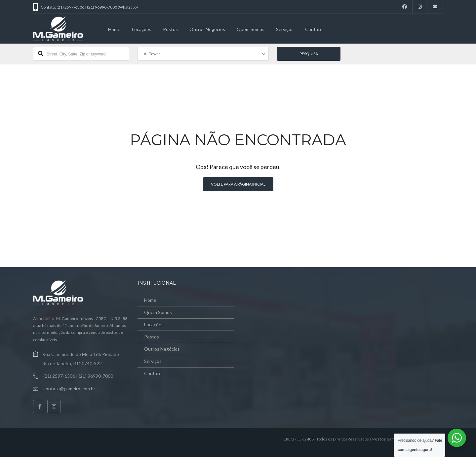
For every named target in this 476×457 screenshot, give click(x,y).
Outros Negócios (207, 29)
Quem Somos (251, 29)
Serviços (285, 29)
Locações (142, 29)
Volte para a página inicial (238, 184)
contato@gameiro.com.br (69, 388)
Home (114, 29)
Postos (170, 29)
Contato (314, 29)
